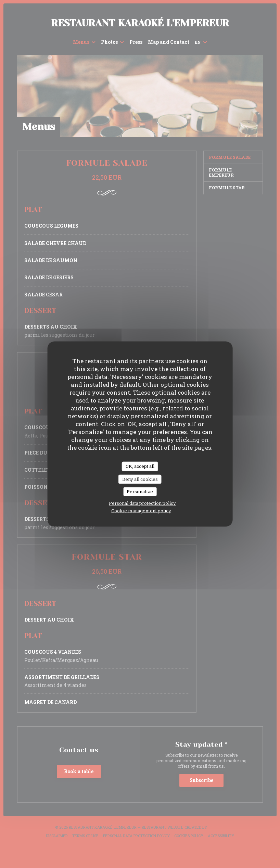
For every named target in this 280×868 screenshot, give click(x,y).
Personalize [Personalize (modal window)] (140, 492)
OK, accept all (140, 466)
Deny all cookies (140, 479)
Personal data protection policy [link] (142, 503)
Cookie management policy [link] (141, 510)
